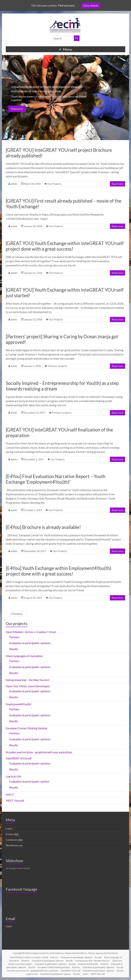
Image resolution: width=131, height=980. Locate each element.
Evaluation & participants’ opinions (30, 643)
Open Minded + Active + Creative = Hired (31, 632)
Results (14, 649)
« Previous (16, 614)
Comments (14, 840)
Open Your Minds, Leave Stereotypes (28, 686)
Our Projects (54, 184)
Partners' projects (57, 366)
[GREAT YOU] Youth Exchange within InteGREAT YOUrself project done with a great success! (65, 246)
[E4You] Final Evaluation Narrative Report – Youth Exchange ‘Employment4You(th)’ (56, 479)
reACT (10, 794)
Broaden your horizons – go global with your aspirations (39, 752)
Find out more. (67, 5)
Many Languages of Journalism (24, 656)
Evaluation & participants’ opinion (29, 781)
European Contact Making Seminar (27, 728)
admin (14, 184)
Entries (12, 834)
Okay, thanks (91, 5)
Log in (9, 828)
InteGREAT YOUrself (19, 758)
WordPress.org (14, 845)
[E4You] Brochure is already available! (43, 527)
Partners (14, 637)
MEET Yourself (15, 800)
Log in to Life (13, 776)
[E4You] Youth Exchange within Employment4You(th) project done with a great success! (59, 571)
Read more (17, 109)
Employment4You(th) (19, 704)
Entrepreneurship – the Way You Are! (28, 680)
